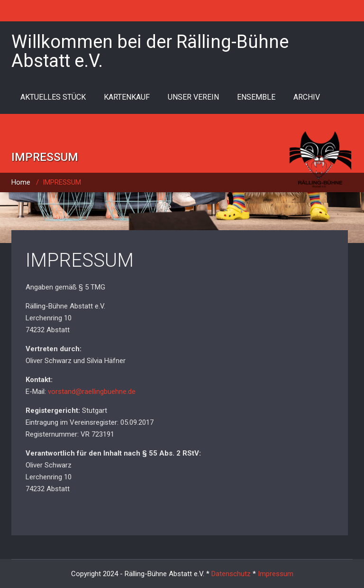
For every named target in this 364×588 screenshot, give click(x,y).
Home (21, 182)
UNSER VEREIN (193, 97)
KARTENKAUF (127, 97)
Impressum (276, 574)
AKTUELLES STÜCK (53, 97)
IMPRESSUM (80, 260)
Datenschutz (231, 574)
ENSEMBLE (256, 97)
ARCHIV (307, 97)
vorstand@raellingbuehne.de (92, 392)
